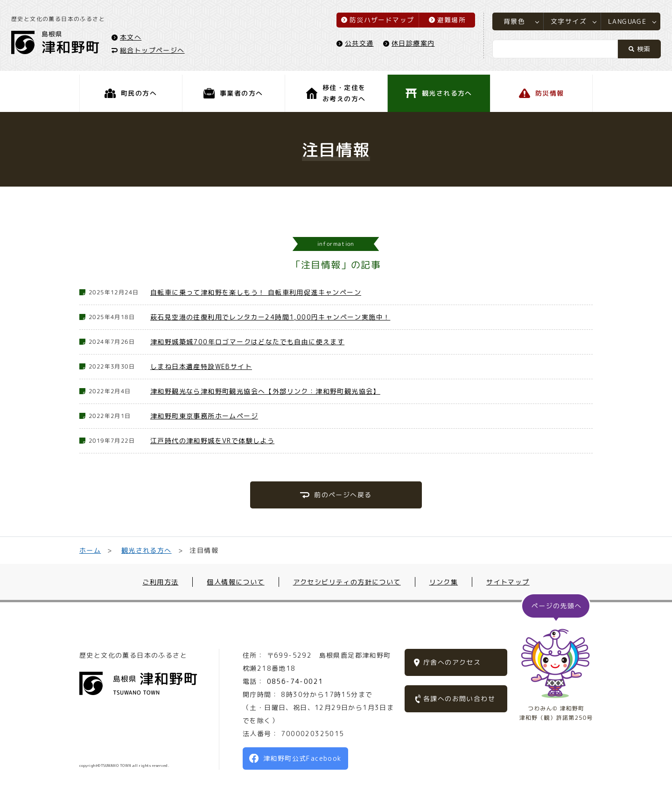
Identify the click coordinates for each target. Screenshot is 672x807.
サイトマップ (508, 582)
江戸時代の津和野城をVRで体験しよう (212, 441)
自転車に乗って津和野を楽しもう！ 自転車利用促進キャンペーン (256, 292)
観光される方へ (147, 550)
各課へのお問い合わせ (459, 699)
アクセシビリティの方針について (347, 582)
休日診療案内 (410, 45)
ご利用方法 (160, 582)
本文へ (133, 39)
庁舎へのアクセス (452, 662)
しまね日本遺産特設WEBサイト (201, 366)
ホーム (90, 550)
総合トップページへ (155, 52)
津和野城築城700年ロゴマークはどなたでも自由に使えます (247, 342)
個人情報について (235, 582)
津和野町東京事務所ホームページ (204, 416)
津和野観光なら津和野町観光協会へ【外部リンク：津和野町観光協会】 (265, 391)
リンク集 (444, 582)
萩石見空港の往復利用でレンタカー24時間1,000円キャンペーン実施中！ (270, 317)
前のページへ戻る (343, 495)
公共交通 (357, 45)
